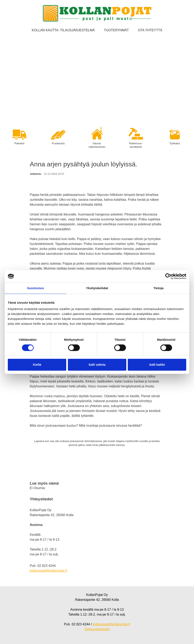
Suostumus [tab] (36, 288)
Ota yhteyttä (150, 30)
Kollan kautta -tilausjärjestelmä (63, 30)
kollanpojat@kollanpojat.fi (48, 571)
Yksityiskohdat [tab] (97, 288)
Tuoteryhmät (116, 30)
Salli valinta (97, 365)
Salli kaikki (157, 365)
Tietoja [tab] (159, 288)
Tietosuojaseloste (97, 629)
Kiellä (37, 365)
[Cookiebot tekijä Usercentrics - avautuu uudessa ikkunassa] (168, 276)
